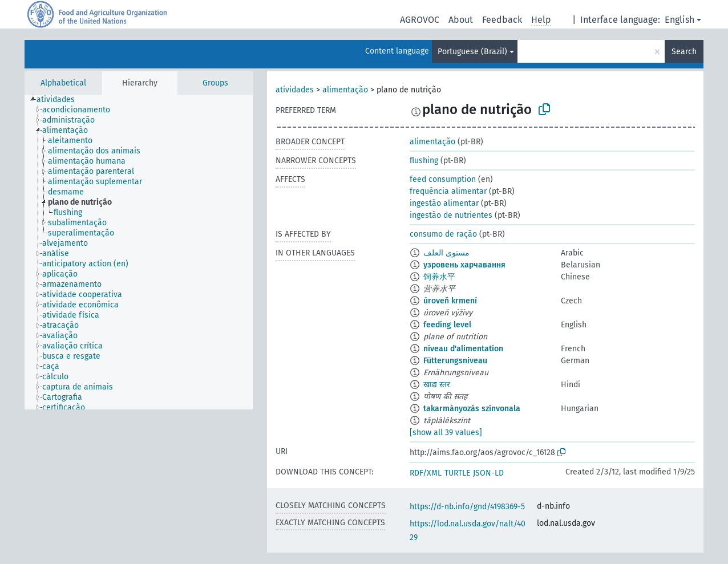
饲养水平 (439, 277)
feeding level (447, 325)
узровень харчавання (464, 265)
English (680, 20)
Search (684, 52)
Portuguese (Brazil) (472, 52)
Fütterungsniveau (455, 361)
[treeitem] (60, 100)
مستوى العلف (446, 253)
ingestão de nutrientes (451, 215)
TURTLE (457, 473)
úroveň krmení (450, 301)
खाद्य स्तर (437, 385)
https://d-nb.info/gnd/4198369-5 (467, 507)
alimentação (345, 90)
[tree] (139, 252)
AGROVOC (420, 20)
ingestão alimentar (444, 203)
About (461, 20)
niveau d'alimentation (463, 349)
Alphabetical (63, 83)
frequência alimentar (448, 191)
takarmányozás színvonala (472, 409)
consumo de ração (443, 234)
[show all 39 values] (446, 433)
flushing (424, 161)
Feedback (502, 20)
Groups (215, 83)
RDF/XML (426, 473)
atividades (295, 90)
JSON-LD (488, 473)
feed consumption (443, 179)
